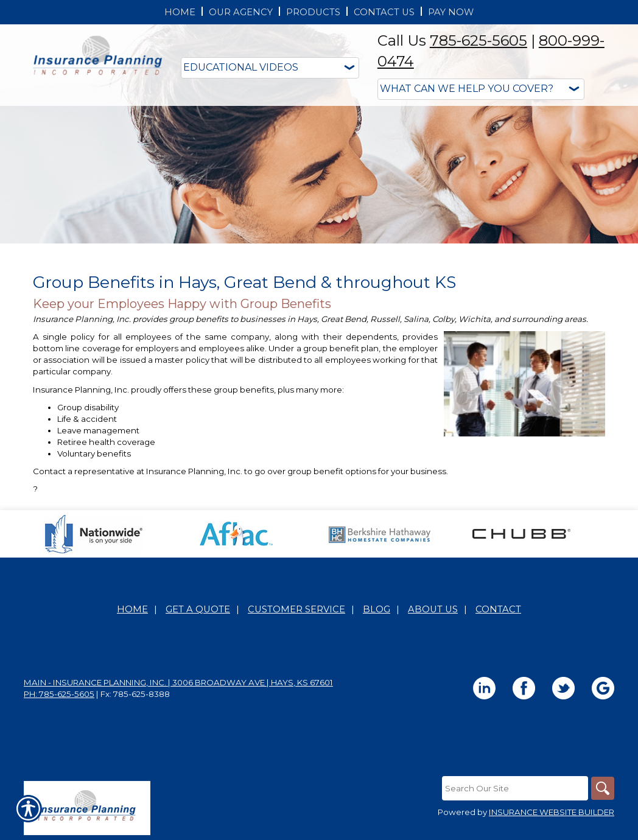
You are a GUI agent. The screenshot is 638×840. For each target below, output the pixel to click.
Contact (498, 609)
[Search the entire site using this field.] (514, 788)
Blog (377, 609)
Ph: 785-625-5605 (59, 694)
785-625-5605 (479, 40)
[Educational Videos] (270, 68)
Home (132, 609)
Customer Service (296, 609)
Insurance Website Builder (552, 812)
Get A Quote (198, 609)
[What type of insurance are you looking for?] (481, 89)
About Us (433, 609)
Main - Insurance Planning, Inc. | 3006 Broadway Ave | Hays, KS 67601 (178, 682)
